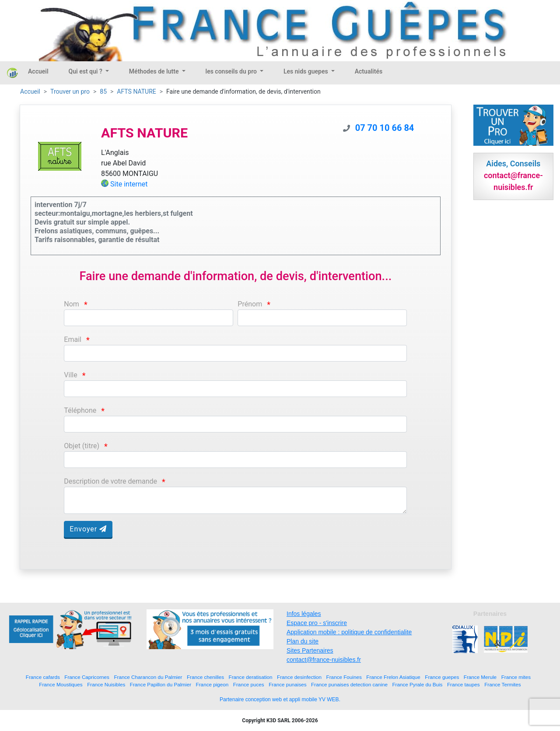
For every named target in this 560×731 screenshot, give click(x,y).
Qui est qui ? (86, 71)
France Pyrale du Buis (417, 684)
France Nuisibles (106, 684)
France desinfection (299, 677)
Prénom (250, 304)
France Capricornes (87, 677)
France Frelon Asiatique (393, 677)
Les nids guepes (306, 71)
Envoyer (88, 529)
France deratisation (251, 677)
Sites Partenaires (310, 650)
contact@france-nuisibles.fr (324, 660)
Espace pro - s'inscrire (317, 623)
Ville (70, 375)
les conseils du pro (232, 71)
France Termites (503, 684)
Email (73, 339)
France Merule (480, 677)
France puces (249, 684)
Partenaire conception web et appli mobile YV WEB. (280, 699)
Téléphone (80, 410)
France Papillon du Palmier (161, 684)
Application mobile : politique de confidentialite (349, 632)
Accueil (38, 71)
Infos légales (304, 614)
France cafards (43, 677)
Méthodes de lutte (155, 71)
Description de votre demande (110, 481)
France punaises (287, 684)
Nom (72, 304)
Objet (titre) (82, 446)
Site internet (129, 184)
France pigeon (212, 684)
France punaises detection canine (349, 684)
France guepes (442, 677)
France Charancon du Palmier (148, 677)
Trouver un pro (70, 91)
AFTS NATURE (136, 91)
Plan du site (303, 641)
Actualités (369, 71)
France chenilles (205, 677)
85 (103, 91)
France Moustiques (61, 684)
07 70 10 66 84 (385, 128)
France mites (516, 677)
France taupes (464, 684)
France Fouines (344, 677)
